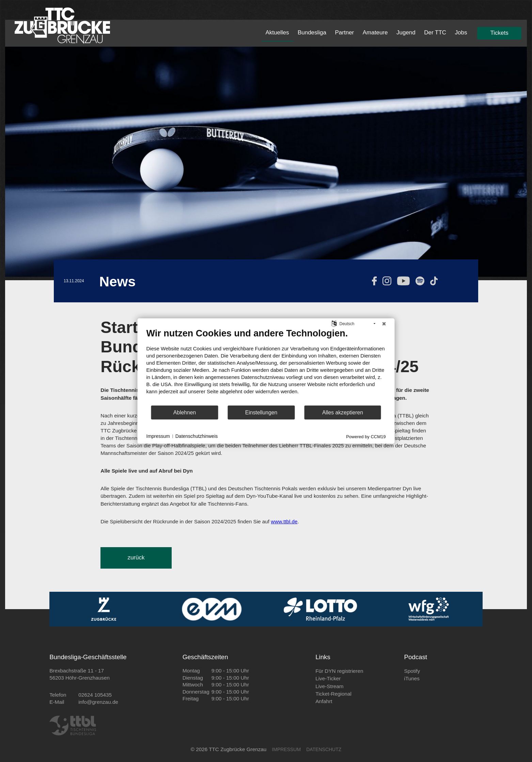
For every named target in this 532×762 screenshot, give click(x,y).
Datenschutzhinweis (197, 436)
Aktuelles (277, 33)
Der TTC (435, 33)
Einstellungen (261, 412)
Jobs (461, 33)
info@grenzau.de (98, 702)
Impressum (158, 436)
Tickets (499, 33)
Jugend (406, 33)
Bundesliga (312, 33)
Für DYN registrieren (339, 671)
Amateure (375, 33)
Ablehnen (185, 412)
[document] (266, 366)
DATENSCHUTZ (324, 749)
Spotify (412, 671)
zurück (136, 558)
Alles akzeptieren (343, 412)
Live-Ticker (328, 678)
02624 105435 (95, 695)
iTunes (412, 678)
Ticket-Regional (333, 694)
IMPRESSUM (286, 749)
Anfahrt (324, 701)
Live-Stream (329, 686)
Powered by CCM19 (366, 437)
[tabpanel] (266, 162)
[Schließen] (384, 324)
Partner (345, 33)
